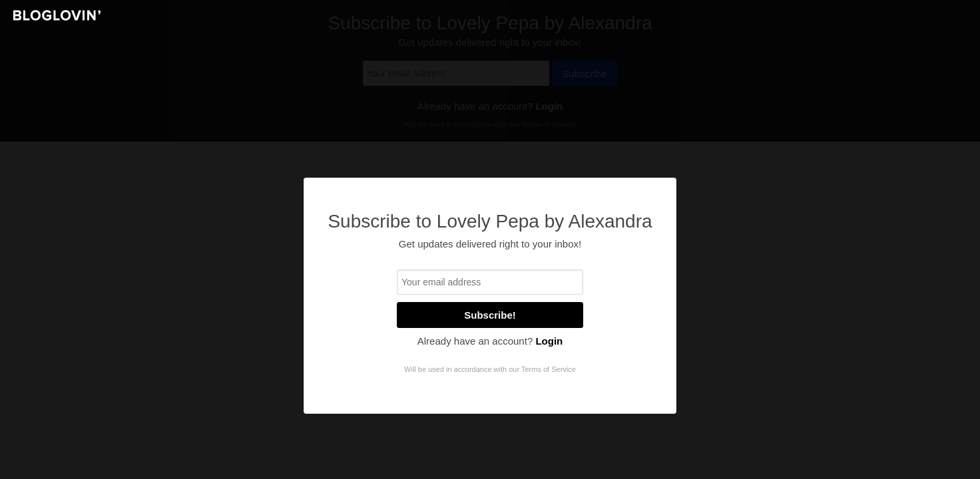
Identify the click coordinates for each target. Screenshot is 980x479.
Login (549, 341)
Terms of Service (549, 369)
